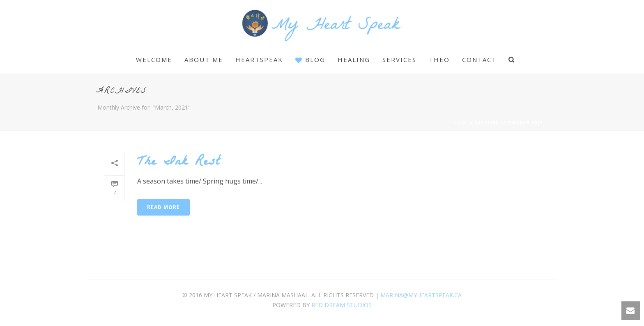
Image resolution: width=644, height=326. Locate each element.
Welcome (154, 60)
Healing (354, 60)
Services (399, 60)
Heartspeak (259, 60)
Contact (479, 60)
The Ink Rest (178, 163)
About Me (204, 60)
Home (461, 123)
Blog (310, 60)
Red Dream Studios (342, 305)
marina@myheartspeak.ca (421, 295)
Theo (439, 60)
